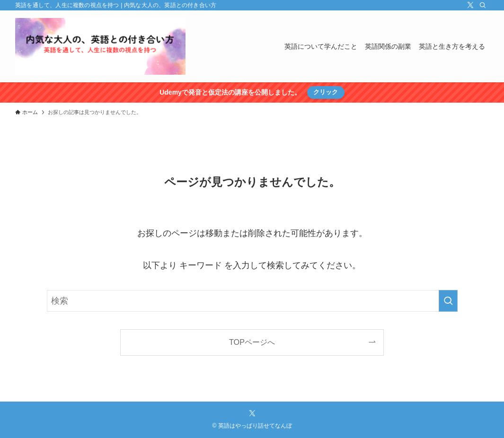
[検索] (483, 5)
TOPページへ (252, 342)
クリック (326, 92)
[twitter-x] (470, 5)
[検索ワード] (252, 301)
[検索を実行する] (448, 301)
